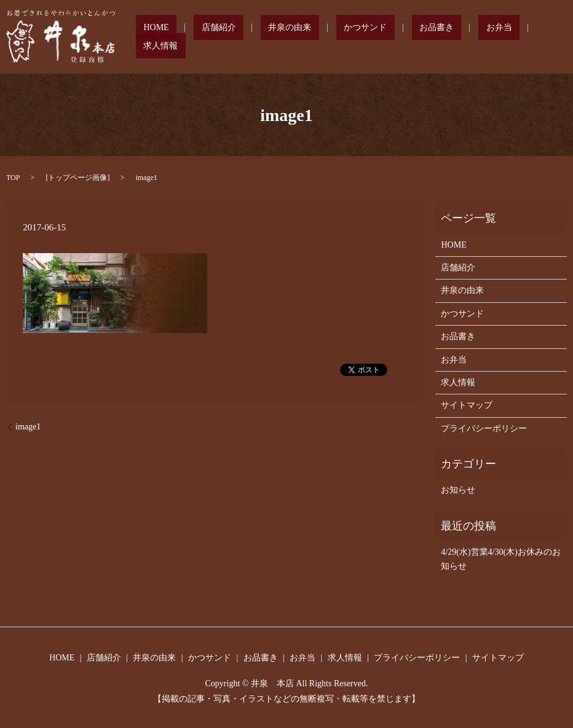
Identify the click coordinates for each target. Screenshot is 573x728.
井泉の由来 (308, 37)
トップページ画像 (77, 178)
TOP (13, 178)
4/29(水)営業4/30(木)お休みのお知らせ (500, 559)
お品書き (424, 37)
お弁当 (472, 37)
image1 (28, 427)
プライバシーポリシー (484, 429)
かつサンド (368, 37)
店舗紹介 (252, 37)
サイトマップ (467, 405)
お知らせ (458, 490)
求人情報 (519, 37)
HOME (205, 37)
